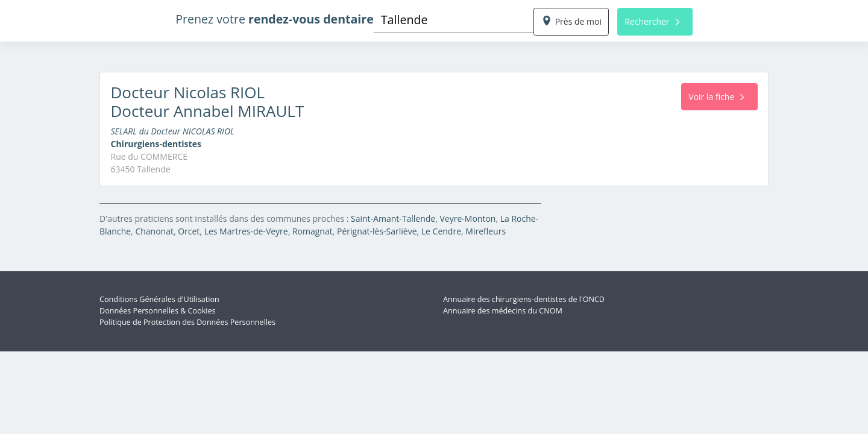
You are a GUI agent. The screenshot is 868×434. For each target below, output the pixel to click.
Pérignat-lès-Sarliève (377, 231)
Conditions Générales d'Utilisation (159, 299)
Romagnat (313, 231)
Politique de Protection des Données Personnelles (187, 322)
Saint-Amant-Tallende (393, 219)
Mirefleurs (486, 231)
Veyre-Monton (467, 219)
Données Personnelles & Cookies (158, 311)
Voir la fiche (716, 97)
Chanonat (154, 231)
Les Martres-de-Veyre (246, 231)
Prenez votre (275, 19)
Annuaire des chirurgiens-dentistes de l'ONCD (524, 299)
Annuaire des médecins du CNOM (503, 311)
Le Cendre (441, 231)
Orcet (189, 231)
